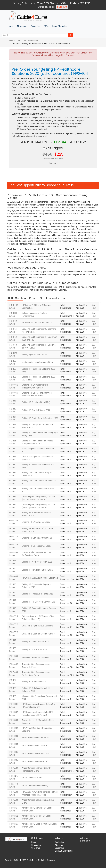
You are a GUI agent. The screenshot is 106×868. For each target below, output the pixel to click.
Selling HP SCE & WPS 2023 (35, 650)
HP (19, 41)
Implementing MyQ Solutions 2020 (37, 362)
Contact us (60, 842)
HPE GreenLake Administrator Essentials (40, 578)
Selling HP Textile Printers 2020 (36, 410)
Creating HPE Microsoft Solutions (37, 538)
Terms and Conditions (53, 159)
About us (59, 845)
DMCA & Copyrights (64, 851)
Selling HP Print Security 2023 (35, 642)
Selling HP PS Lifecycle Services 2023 (39, 602)
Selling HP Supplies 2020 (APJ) (36, 402)
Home (10, 26)
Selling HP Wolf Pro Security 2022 (37, 562)
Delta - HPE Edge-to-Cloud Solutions (38, 634)
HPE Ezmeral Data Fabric (33, 777)
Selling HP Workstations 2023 (35, 682)
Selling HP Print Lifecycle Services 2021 (40, 418)
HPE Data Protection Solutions (35, 658)
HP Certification (31, 41)
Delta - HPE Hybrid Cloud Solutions (37, 626)
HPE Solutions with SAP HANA (35, 738)
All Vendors (22, 26)
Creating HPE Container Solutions (37, 546)
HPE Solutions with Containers (35, 753)
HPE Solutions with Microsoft (35, 761)
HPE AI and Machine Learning (35, 785)
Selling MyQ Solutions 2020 (34, 354)
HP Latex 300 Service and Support (37, 322)
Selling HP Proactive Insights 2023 (37, 594)
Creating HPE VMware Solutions (36, 522)
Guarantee (35, 26)
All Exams (35, 848)
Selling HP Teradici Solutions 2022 (37, 570)
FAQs (46, 26)
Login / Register (60, 26)
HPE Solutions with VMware (34, 745)
